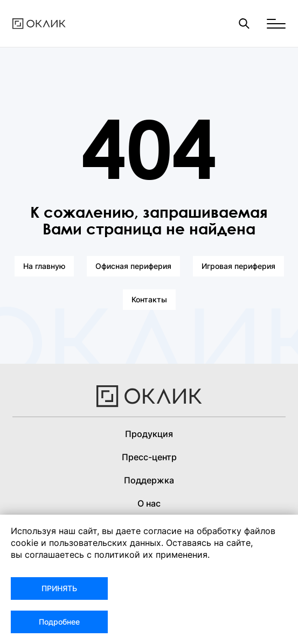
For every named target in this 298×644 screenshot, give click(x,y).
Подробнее (59, 622)
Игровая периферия (238, 266)
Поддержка (149, 480)
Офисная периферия (133, 266)
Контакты (149, 299)
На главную (44, 266)
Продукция (149, 434)
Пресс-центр (149, 457)
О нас (149, 503)
